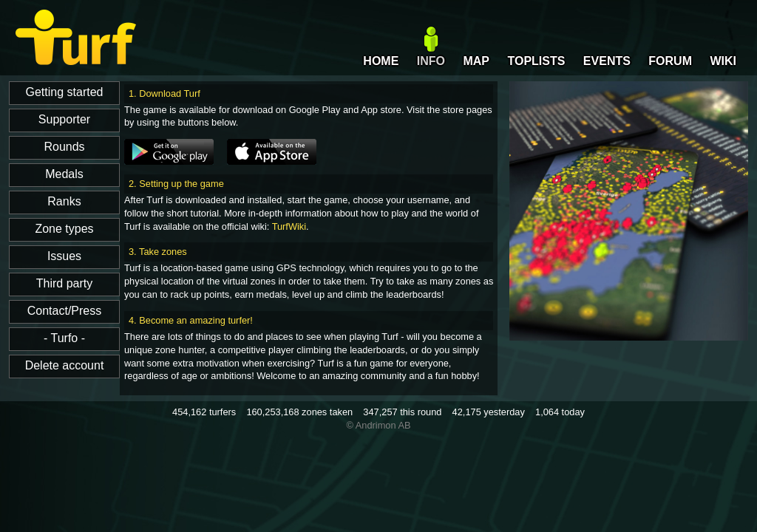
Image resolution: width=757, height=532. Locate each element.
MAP (476, 61)
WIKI (723, 61)
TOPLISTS (536, 61)
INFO (431, 61)
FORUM (670, 61)
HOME (381, 61)
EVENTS (607, 61)
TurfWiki (289, 226)
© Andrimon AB (379, 425)
